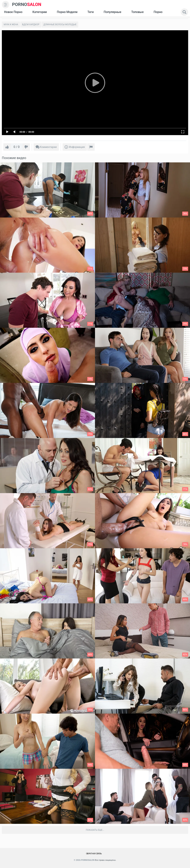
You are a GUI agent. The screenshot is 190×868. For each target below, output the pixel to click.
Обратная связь (94, 854)
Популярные (113, 12)
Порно (158, 12)
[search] (184, 12)
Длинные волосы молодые (60, 24)
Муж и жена (11, 24)
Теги (90, 12)
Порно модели (67, 12)
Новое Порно (13, 12)
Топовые (137, 12)
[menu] (6, 5)
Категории (40, 12)
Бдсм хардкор (31, 24)
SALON (27, 5)
